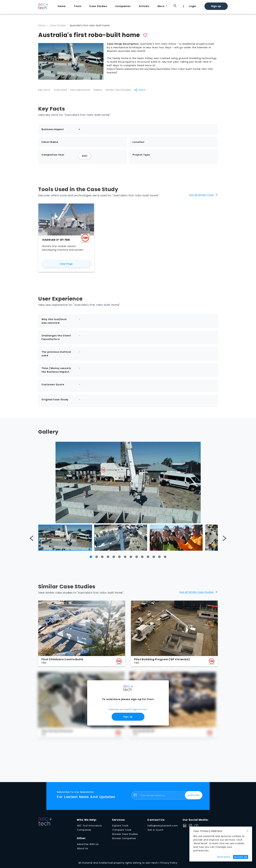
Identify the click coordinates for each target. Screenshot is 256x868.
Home (62, 6)
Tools (78, 6)
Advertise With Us (88, 846)
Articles (144, 6)
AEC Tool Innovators (89, 828)
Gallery (102, 91)
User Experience (83, 91)
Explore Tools (120, 828)
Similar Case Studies (124, 91)
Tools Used (62, 91)
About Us (83, 851)
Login (193, 6)
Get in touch (155, 832)
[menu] (136, 6)
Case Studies (98, 6)
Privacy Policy (169, 865)
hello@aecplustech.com (163, 828)
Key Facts (44, 91)
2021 (85, 158)
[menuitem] (63, 6)
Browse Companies (124, 840)
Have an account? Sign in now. (128, 711)
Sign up (216, 6)
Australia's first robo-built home (90, 25)
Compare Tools (122, 832)
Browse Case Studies (125, 836)
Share (147, 91)
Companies (123, 6)
